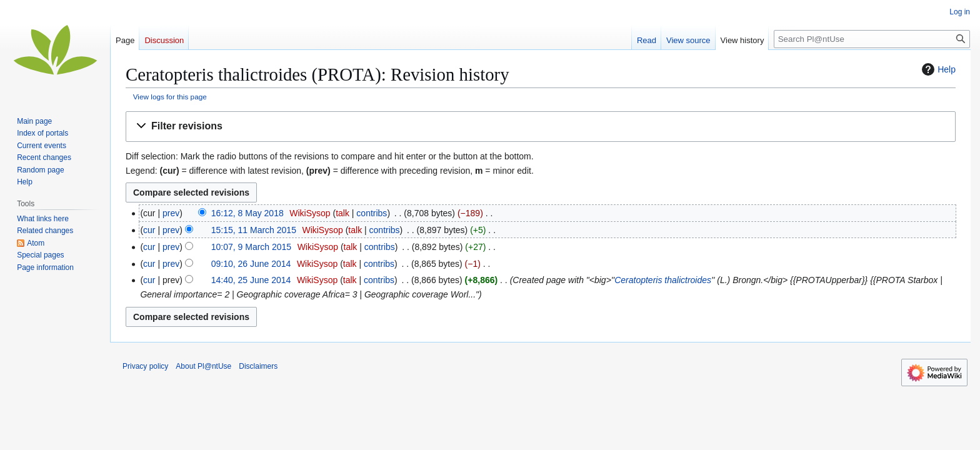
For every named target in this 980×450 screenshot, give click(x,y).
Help (937, 69)
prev (171, 213)
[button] (541, 127)
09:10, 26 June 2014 (251, 264)
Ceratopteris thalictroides (663, 280)
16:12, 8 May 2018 (247, 213)
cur (149, 230)
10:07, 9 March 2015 (251, 247)
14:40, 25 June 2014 (251, 280)
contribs (372, 213)
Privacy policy (145, 366)
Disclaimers (258, 366)
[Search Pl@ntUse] (872, 39)
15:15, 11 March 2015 (254, 230)
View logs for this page (170, 97)
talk (342, 213)
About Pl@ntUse (203, 366)
